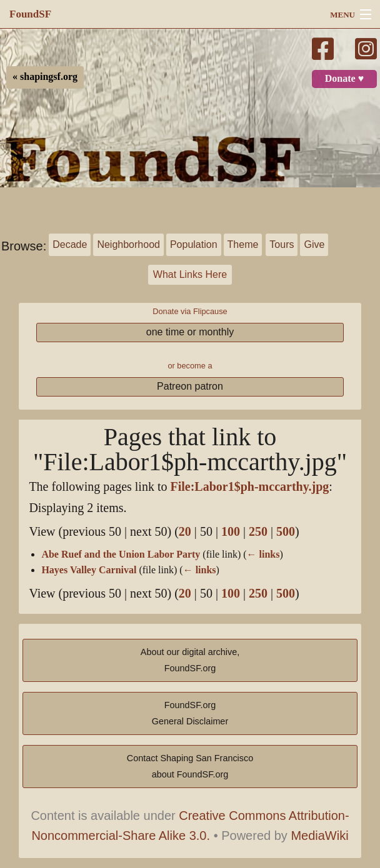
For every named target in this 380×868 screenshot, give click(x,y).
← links (263, 555)
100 (231, 532)
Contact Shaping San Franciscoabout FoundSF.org (190, 766)
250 (258, 532)
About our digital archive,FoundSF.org (190, 660)
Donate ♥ (344, 79)
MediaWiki (319, 836)
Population (194, 244)
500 (286, 532)
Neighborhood (128, 244)
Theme (243, 244)
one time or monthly (190, 332)
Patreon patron (190, 386)
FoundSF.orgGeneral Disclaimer (190, 713)
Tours (282, 244)
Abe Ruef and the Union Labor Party (121, 555)
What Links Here (190, 274)
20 (185, 532)
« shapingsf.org (45, 77)
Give (314, 244)
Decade (70, 244)
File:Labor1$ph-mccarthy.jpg (249, 487)
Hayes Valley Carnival (89, 570)
